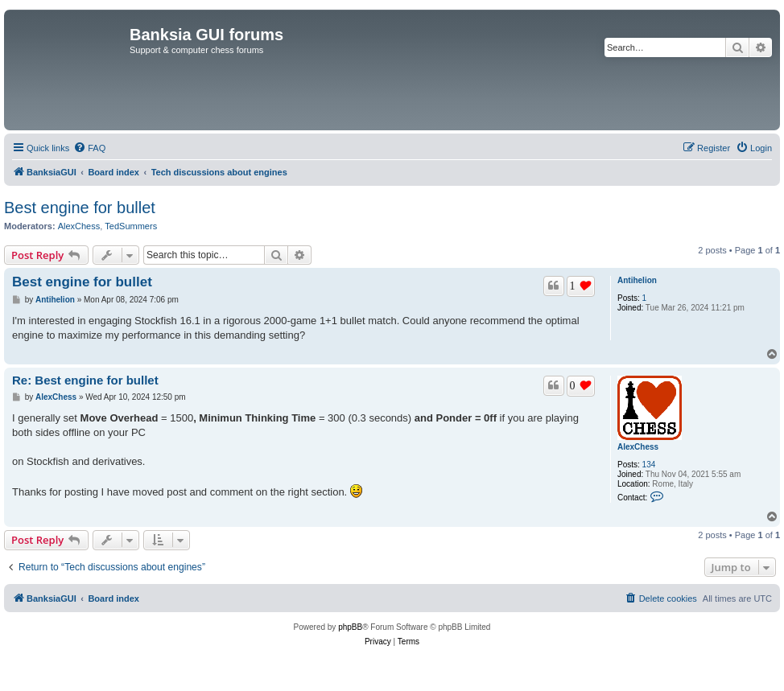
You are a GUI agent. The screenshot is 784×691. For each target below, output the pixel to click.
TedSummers (131, 226)
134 (649, 465)
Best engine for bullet (80, 208)
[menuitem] (89, 148)
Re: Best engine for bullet (85, 380)
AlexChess (79, 226)
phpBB (350, 627)
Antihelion (637, 280)
